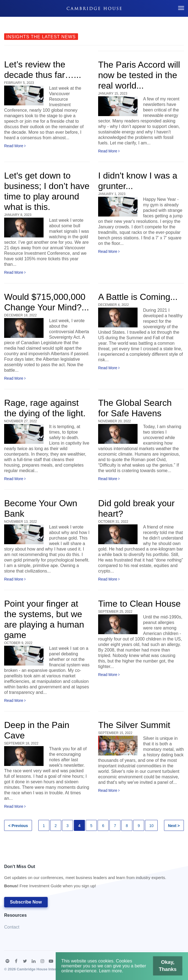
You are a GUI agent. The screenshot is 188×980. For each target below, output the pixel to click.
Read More (15, 146)
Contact (12, 927)
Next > (174, 826)
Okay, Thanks (165, 967)
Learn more (111, 971)
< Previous (18, 826)
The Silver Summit (134, 725)
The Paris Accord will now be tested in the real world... (139, 75)
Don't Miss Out (85, 878)
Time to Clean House (139, 604)
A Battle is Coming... (138, 297)
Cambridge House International (43, 969)
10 (151, 826)
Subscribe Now (26, 902)
